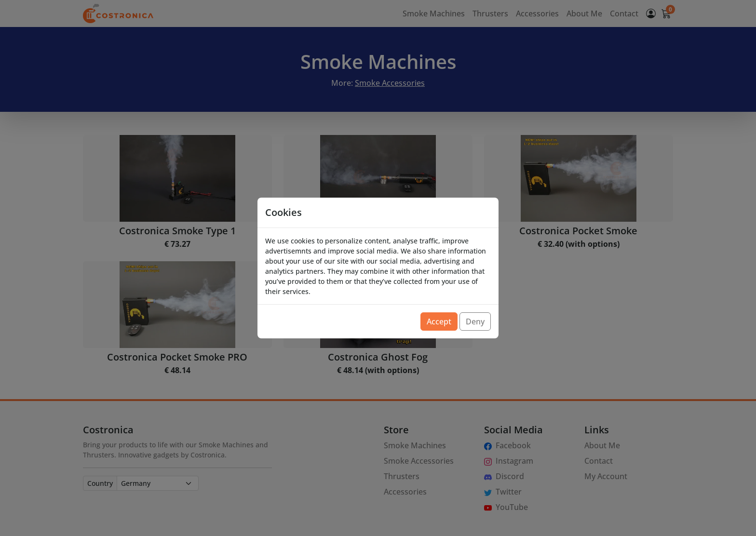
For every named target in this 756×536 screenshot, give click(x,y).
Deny (475, 322)
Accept (439, 322)
